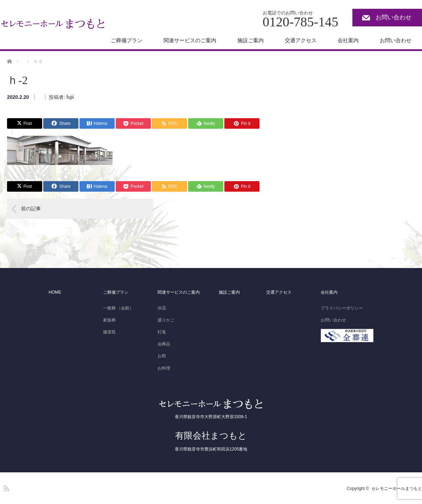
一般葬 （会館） (118, 308)
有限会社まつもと (211, 435)
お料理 (164, 368)
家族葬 (109, 320)
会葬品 (164, 344)
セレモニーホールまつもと (397, 489)
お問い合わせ (394, 17)
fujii (70, 97)
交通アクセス (301, 40)
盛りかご (166, 320)
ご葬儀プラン (127, 40)
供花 (162, 308)
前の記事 (31, 209)
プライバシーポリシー (342, 308)
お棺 (162, 356)
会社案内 (348, 40)
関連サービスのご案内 (190, 40)
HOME (55, 292)
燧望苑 (109, 332)
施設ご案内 (251, 40)
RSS (5, 487)
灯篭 (162, 332)
